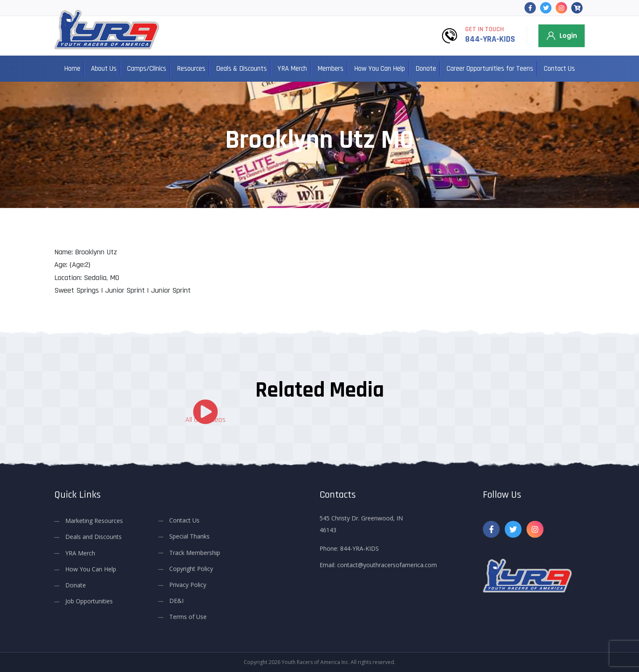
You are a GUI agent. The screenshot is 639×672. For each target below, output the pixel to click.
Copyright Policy (191, 569)
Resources (191, 69)
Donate (426, 69)
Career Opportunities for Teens (490, 69)
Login (568, 36)
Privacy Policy (188, 585)
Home (72, 69)
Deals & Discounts (241, 69)
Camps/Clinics (147, 69)
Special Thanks (189, 536)
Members (330, 69)
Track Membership (195, 552)
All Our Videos (205, 420)
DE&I (176, 601)
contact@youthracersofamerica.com (387, 565)
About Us (104, 69)
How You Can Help (379, 69)
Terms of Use (188, 617)
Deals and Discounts (93, 537)
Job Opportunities (89, 601)
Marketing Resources (94, 521)
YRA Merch (292, 69)
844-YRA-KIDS (490, 39)
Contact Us (559, 69)
